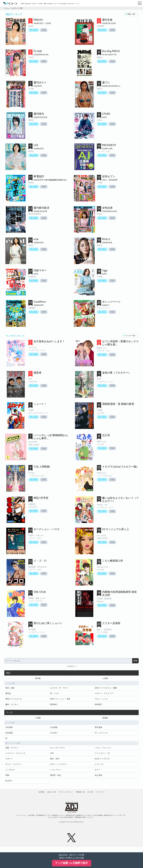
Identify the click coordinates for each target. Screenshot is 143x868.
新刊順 (38, 679)
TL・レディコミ (101, 735)
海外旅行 (98, 705)
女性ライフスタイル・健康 (106, 689)
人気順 (105, 679)
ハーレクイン (56, 771)
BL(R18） (9, 782)
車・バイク (55, 694)
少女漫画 (54, 729)
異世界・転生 (56, 777)
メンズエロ (10, 771)
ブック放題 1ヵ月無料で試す (71, 863)
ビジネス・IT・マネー (59, 689)
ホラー (98, 771)
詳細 (45, 30)
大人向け (54, 735)
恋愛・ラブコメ (12, 749)
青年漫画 (98, 729)
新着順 (105, 719)
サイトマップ (112, 796)
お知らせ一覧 (44, 796)
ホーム (7, 8)
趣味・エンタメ (12, 705)
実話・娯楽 (10, 689)
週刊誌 (8, 694)
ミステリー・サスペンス (15, 755)
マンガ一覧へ (131, 336)
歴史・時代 (55, 760)
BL (7, 740)
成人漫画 (98, 777)
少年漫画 (9, 729)
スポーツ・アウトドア (104, 694)
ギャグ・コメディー (14, 766)
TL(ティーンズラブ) (58, 766)
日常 (52, 755)
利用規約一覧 (83, 796)
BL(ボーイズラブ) (102, 760)
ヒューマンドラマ (57, 749)
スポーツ (9, 760)
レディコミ (99, 766)
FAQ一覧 (97, 796)
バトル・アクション (103, 749)
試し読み (34, 30)
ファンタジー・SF (102, 755)
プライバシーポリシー (63, 796)
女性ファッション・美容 (60, 700)
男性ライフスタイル (14, 700)
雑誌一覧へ (132, 14)
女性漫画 (9, 735)
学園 (7, 777)
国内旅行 (54, 705)
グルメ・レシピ (101, 700)
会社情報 (30, 796)
